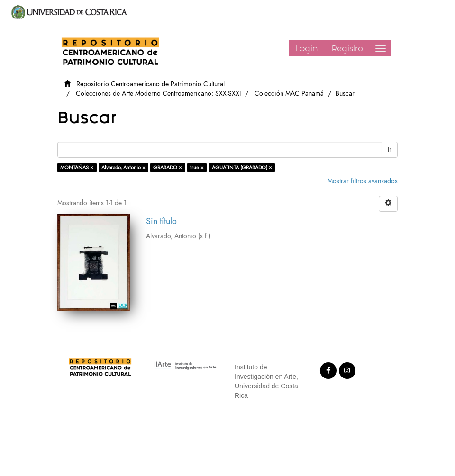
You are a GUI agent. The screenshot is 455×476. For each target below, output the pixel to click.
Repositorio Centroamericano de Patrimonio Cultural (150, 84)
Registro (347, 48)
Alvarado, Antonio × (123, 167)
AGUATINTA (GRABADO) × (242, 167)
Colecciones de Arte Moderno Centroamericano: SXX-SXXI (158, 94)
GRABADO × (168, 167)
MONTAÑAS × (77, 167)
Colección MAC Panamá (289, 94)
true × (197, 167)
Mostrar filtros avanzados (363, 181)
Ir (390, 149)
